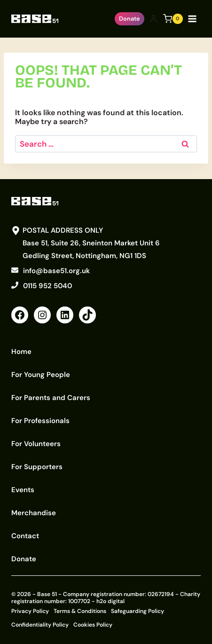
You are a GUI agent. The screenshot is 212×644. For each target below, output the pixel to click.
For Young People (41, 375)
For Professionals (40, 421)
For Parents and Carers (51, 398)
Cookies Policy (93, 625)
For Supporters (37, 467)
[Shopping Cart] (173, 19)
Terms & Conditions (80, 611)
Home (21, 352)
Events (23, 490)
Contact (25, 536)
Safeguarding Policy (137, 611)
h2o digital (110, 601)
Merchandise (34, 513)
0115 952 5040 (47, 286)
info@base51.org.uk (56, 271)
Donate (130, 19)
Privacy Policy (30, 611)
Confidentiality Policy (40, 625)
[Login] (153, 19)
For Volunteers (36, 444)
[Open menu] (194, 19)
